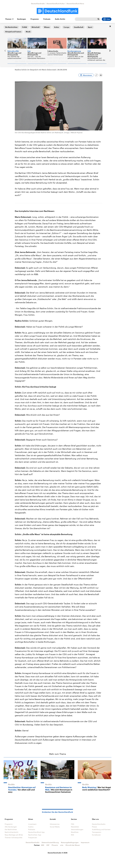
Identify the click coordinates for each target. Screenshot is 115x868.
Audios (31, 827)
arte (62, 845)
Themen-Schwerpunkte (13, 837)
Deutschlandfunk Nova (75, 4)
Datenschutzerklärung (50, 842)
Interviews (17, 26)
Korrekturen (96, 835)
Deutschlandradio (38, 4)
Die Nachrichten (11, 829)
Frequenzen (33, 837)
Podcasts (47, 19)
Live (107, 19)
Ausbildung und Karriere (101, 829)
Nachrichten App (35, 835)
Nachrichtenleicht (12, 832)
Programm (35, 19)
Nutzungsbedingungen (70, 842)
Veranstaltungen (77, 829)
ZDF (48, 845)
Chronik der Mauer (73, 845)
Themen (8, 19)
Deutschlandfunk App (36, 832)
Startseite (7, 26)
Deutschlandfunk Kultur (56, 4)
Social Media (55, 827)
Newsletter (75, 827)
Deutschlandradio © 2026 (58, 853)
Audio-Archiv (60, 19)
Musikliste (75, 832)
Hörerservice (55, 824)
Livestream (32, 824)
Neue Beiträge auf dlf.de (14, 835)
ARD (43, 845)
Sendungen (22, 19)
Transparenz (97, 832)
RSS (72, 835)
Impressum (85, 842)
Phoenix (55, 845)
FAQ (73, 824)
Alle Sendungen (11, 827)
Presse (94, 827)
